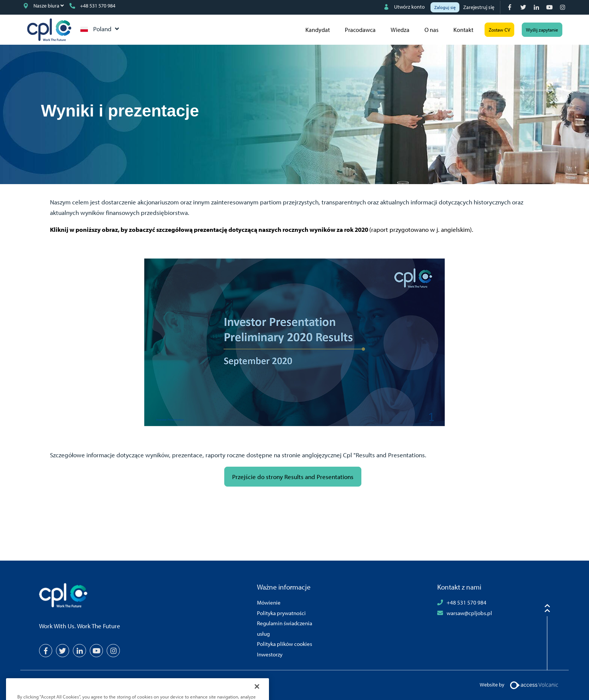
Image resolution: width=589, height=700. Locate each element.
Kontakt (463, 30)
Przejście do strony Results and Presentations (293, 477)
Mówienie (269, 602)
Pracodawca (360, 30)
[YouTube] (550, 7)
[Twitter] (524, 7)
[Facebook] (511, 7)
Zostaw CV (499, 30)
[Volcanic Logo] (534, 685)
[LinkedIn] (537, 7)
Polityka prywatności (281, 613)
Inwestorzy (270, 654)
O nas (431, 30)
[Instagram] (563, 7)
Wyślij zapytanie (542, 30)
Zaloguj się (445, 7)
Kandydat (318, 30)
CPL (49, 30)
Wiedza (400, 30)
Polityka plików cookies (285, 644)
